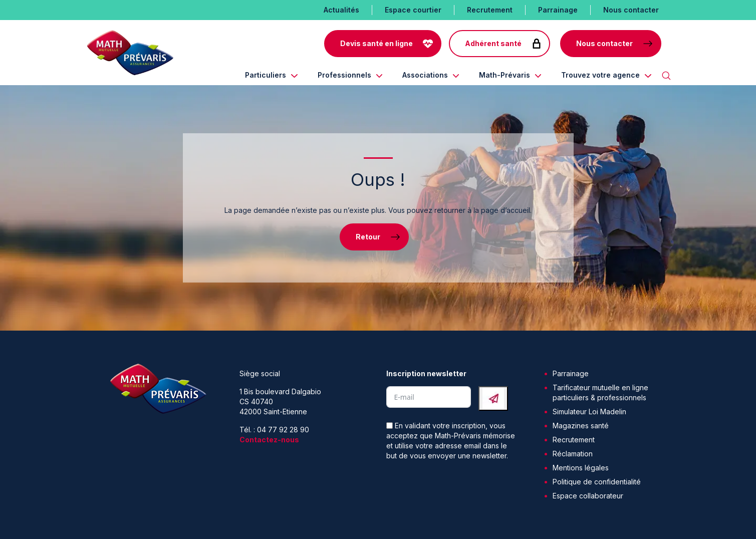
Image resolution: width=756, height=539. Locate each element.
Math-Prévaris (505, 75)
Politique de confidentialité (597, 482)
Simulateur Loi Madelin (589, 412)
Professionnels (344, 75)
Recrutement (490, 10)
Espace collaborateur (588, 496)
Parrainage (558, 10)
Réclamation (573, 454)
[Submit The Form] (493, 398)
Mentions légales (581, 468)
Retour (368, 237)
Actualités (341, 10)
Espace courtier (413, 10)
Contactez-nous (269, 440)
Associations (425, 75)
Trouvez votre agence (600, 75)
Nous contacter (631, 10)
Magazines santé (581, 426)
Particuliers (266, 75)
